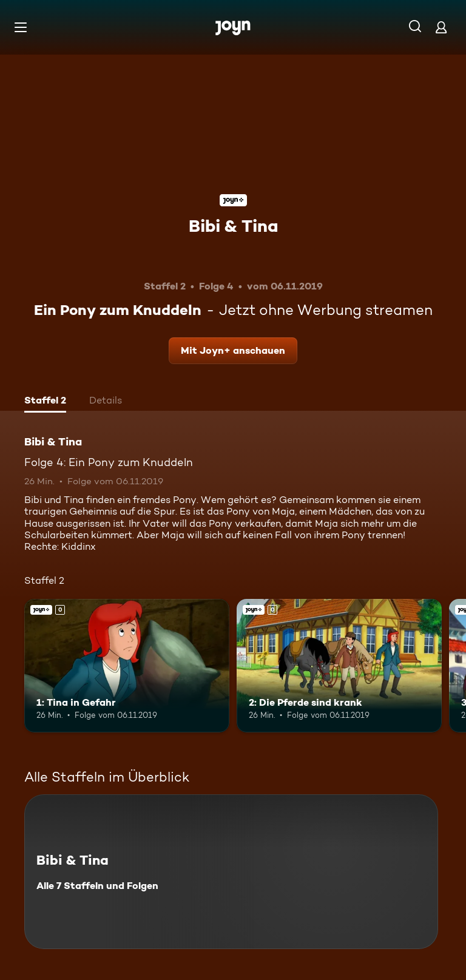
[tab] (45, 402)
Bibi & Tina (233, 226)
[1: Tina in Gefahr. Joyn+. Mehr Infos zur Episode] (127, 666)
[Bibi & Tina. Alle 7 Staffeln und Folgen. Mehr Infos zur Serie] (231, 872)
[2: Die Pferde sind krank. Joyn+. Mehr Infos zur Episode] (339, 666)
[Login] (441, 27)
